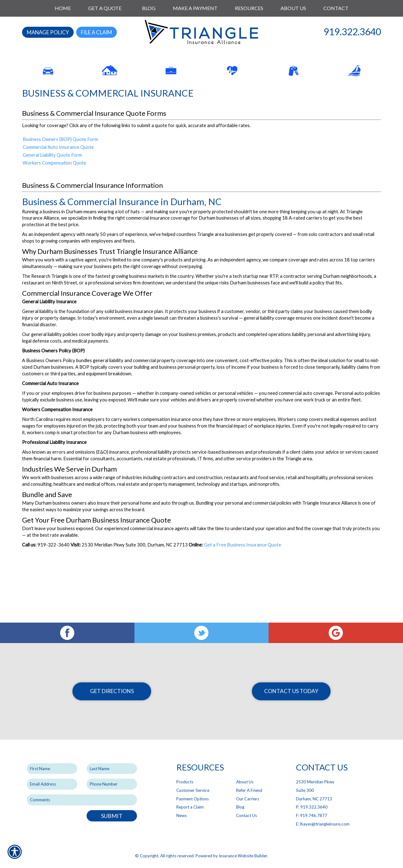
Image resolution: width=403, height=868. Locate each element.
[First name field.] (52, 769)
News (182, 815)
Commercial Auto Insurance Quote (58, 197)
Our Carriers (248, 799)
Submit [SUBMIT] (112, 816)
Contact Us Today (291, 691)
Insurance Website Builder (243, 856)
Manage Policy (48, 32)
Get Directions (112, 691)
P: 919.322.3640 (312, 807)
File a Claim (96, 32)
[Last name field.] (112, 769)
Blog (240, 807)
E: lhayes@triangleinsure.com (323, 824)
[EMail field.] (52, 784)
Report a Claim (190, 807)
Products (185, 782)
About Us (245, 782)
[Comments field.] (82, 800)
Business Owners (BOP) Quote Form (60, 190)
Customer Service (193, 790)
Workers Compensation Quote (54, 213)
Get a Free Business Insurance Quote (243, 595)
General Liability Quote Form (52, 205)
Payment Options (193, 799)
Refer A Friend (249, 790)
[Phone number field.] (112, 784)
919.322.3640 (352, 31)
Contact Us (247, 815)
